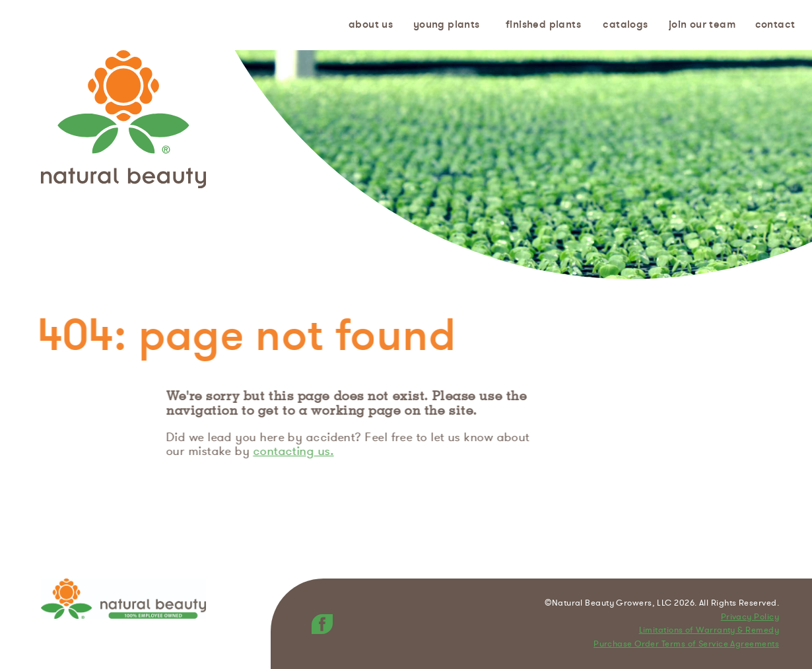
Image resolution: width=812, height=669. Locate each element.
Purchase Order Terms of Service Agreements (686, 645)
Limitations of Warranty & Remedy (709, 631)
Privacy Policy (750, 617)
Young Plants (447, 24)
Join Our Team (702, 24)
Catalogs (625, 24)
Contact (775, 24)
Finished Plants (543, 24)
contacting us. (295, 451)
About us (371, 24)
